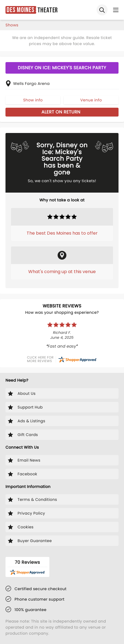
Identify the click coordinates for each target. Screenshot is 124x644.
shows (12, 25)
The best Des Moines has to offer (62, 233)
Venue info (91, 100)
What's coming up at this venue (62, 272)
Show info (33, 100)
